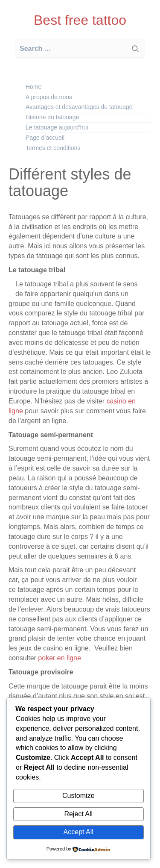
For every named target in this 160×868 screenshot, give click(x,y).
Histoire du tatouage (52, 117)
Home (33, 87)
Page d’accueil (45, 138)
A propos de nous (49, 97)
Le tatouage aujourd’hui (57, 127)
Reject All (78, 814)
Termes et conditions (53, 148)
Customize (79, 796)
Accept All (79, 832)
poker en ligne (59, 658)
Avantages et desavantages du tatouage (79, 107)
